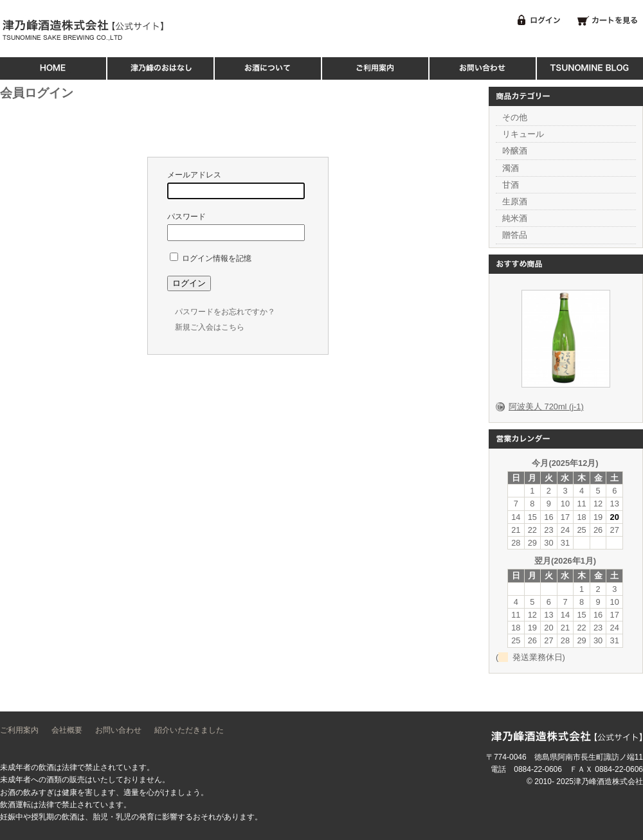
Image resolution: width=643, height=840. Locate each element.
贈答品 (515, 235)
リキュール (523, 134)
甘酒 (511, 185)
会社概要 (67, 730)
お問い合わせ (118, 730)
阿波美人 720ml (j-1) (546, 407)
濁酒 (511, 168)
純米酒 (515, 218)
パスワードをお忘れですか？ (225, 312)
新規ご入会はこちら (210, 327)
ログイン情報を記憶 (211, 258)
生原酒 (515, 201)
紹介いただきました (189, 730)
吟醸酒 (515, 151)
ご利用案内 (19, 730)
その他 (515, 117)
